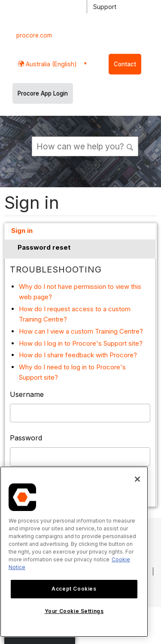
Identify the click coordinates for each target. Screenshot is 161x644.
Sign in (22, 231)
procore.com (34, 35)
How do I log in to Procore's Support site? (81, 343)
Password (26, 438)
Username (27, 394)
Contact (125, 64)
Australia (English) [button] (50, 64)
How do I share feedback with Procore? (78, 355)
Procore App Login (43, 93)
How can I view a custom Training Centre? (81, 331)
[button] (131, 146)
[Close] (137, 479)
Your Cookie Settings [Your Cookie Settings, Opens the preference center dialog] (74, 611)
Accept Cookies (74, 589)
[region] (74, 552)
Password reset (44, 247)
